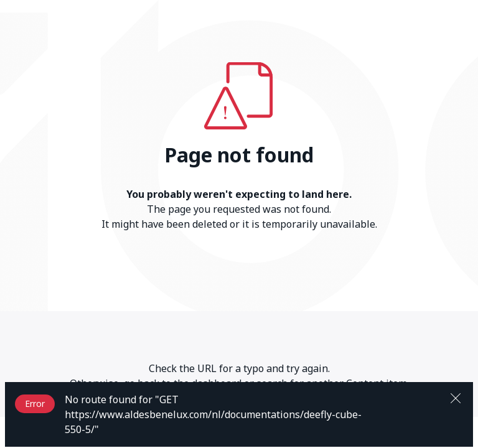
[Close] (456, 397)
